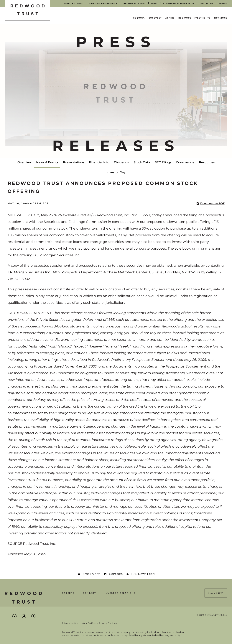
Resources (207, 162)
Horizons (221, 18)
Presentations (74, 162)
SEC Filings (163, 162)
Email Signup (216, 593)
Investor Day (116, 172)
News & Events (47, 162)
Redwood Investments (194, 18)
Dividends (121, 162)
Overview (24, 162)
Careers (68, 593)
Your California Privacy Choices (99, 623)
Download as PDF (210, 203)
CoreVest (155, 18)
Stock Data (142, 162)
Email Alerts (92, 574)
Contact (89, 593)
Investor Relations (120, 593)
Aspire (170, 18)
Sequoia (139, 18)
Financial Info (99, 162)
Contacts (116, 574)
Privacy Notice (70, 623)
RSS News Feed (143, 574)
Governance (185, 162)
